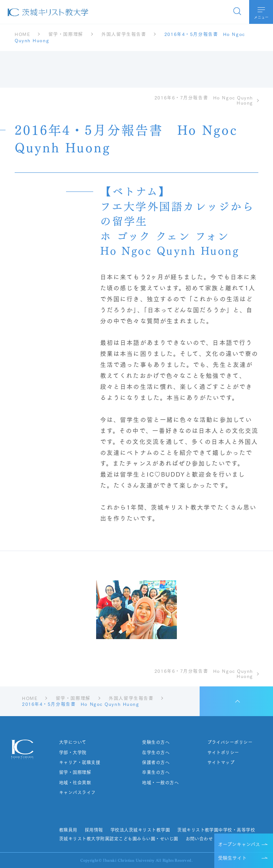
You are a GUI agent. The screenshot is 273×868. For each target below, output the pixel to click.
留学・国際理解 (75, 772)
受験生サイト (232, 857)
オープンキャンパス (239, 844)
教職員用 (68, 830)
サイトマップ (221, 762)
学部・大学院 (73, 752)
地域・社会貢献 (75, 783)
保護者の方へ (156, 762)
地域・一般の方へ (160, 783)
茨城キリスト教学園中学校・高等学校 (216, 830)
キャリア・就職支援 (80, 762)
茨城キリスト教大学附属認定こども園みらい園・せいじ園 (119, 839)
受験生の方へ (156, 742)
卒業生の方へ (156, 772)
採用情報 (94, 830)
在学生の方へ (156, 752)
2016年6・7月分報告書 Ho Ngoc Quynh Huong (204, 100)
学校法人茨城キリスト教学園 (140, 830)
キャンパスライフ (77, 792)
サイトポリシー (223, 752)
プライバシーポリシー (230, 742)
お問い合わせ (199, 839)
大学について (73, 742)
